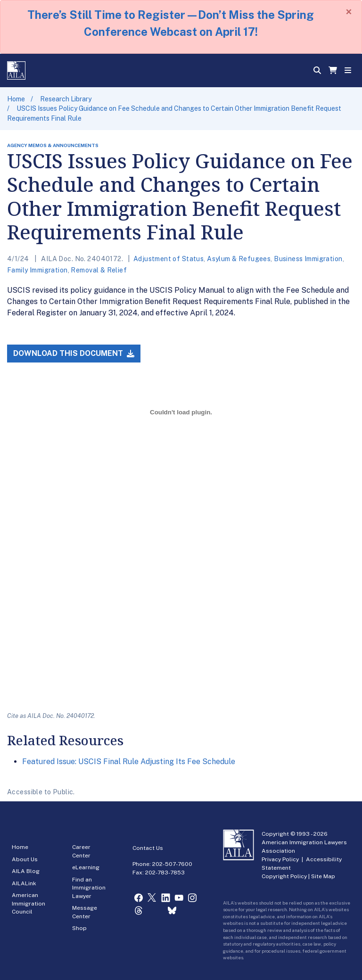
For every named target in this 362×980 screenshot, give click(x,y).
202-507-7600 (172, 864)
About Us (25, 859)
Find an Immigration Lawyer (89, 888)
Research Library (66, 99)
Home (16, 99)
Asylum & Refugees (239, 259)
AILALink (24, 883)
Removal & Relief (99, 270)
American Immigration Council (29, 903)
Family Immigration (37, 270)
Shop (79, 928)
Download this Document (74, 353)
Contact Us (148, 848)
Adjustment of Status (169, 259)
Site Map (323, 876)
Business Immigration (308, 259)
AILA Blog (26, 871)
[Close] (349, 12)
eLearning (86, 867)
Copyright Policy (284, 876)
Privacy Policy (280, 859)
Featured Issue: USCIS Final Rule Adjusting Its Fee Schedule (129, 762)
